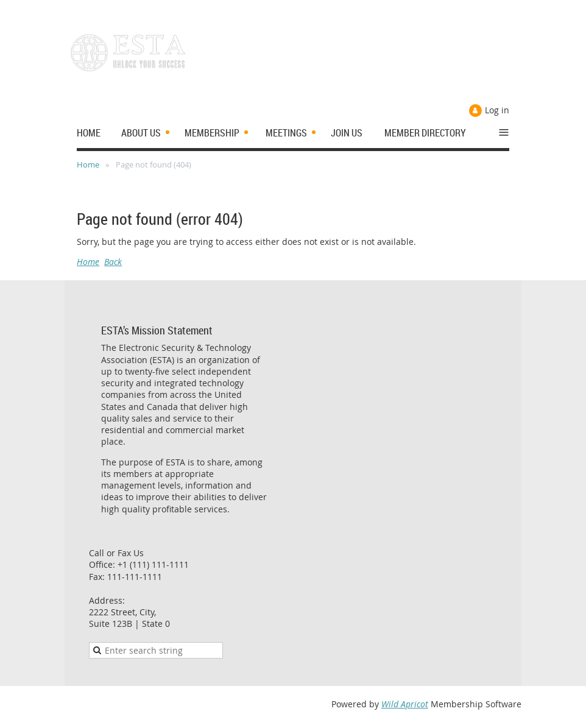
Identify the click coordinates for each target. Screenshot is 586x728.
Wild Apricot (405, 704)
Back (113, 262)
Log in (497, 110)
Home (88, 164)
